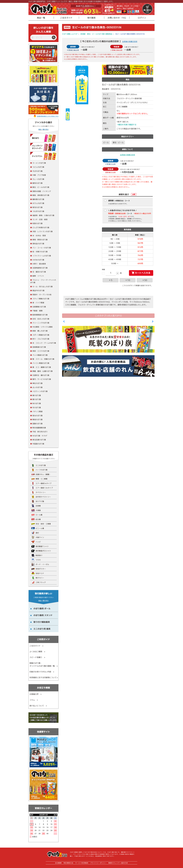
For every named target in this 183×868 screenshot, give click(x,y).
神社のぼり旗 (37, 383)
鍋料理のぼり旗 (38, 199)
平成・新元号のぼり (40, 432)
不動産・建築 (37, 311)
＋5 (110, 280)
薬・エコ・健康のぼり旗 (42, 367)
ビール (106, 143)
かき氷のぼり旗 (38, 260)
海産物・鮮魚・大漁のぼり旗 (43, 215)
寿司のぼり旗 (37, 207)
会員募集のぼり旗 (39, 307)
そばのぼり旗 (37, 171)
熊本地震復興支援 (39, 428)
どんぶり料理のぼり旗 (41, 227)
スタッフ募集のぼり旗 (41, 299)
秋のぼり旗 (37, 403)
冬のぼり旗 (37, 407)
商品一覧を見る (43, 129)
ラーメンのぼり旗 (39, 163)
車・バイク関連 (38, 303)
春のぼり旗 (37, 395)
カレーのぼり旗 (38, 179)
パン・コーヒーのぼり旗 (42, 248)
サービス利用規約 (82, 863)
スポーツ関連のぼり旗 (41, 335)
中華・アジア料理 (39, 175)
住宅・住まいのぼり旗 (41, 319)
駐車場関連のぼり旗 (40, 315)
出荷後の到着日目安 (130, 41)
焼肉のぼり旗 (37, 183)
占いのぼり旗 (37, 387)
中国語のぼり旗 (38, 444)
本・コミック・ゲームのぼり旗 (44, 343)
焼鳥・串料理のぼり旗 (41, 195)
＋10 (128, 280)
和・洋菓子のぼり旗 (40, 252)
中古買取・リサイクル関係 (43, 327)
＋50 (145, 280)
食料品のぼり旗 (38, 244)
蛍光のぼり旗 (37, 416)
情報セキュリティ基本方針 (118, 863)
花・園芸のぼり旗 (39, 272)
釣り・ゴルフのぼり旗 (41, 339)
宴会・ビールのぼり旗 (41, 187)
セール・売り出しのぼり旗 (43, 287)
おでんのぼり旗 (38, 203)
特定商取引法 (69, 863)
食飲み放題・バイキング (42, 191)
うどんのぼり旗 (38, 167)
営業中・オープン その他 (42, 295)
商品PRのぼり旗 (38, 290)
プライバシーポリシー (98, 863)
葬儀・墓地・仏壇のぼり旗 (43, 371)
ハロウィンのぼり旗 (40, 391)
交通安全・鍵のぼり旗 (41, 375)
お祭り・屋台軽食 (39, 264)
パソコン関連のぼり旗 (41, 363)
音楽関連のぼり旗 (39, 347)
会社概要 (58, 863)
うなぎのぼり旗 (38, 211)
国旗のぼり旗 (37, 424)
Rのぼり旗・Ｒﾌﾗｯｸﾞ (40, 436)
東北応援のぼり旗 (39, 440)
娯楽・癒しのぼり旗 (40, 331)
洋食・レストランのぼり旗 (43, 231)
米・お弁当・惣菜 (39, 236)
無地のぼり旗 (37, 419)
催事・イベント (38, 276)
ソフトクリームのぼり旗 (42, 256)
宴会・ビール (118, 143)
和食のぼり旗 (37, 223)
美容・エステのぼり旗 (41, 351)
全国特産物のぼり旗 (40, 268)
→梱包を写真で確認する (127, 125)
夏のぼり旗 (37, 399)
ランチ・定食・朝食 (40, 219)
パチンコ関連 (37, 411)
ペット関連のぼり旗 (40, 355)
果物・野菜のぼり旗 (40, 240)
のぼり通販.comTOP (70, 34)
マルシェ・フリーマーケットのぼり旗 (43, 281)
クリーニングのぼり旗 (41, 323)
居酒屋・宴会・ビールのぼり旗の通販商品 (96, 34)
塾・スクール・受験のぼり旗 (43, 359)
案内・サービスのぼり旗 (42, 379)
